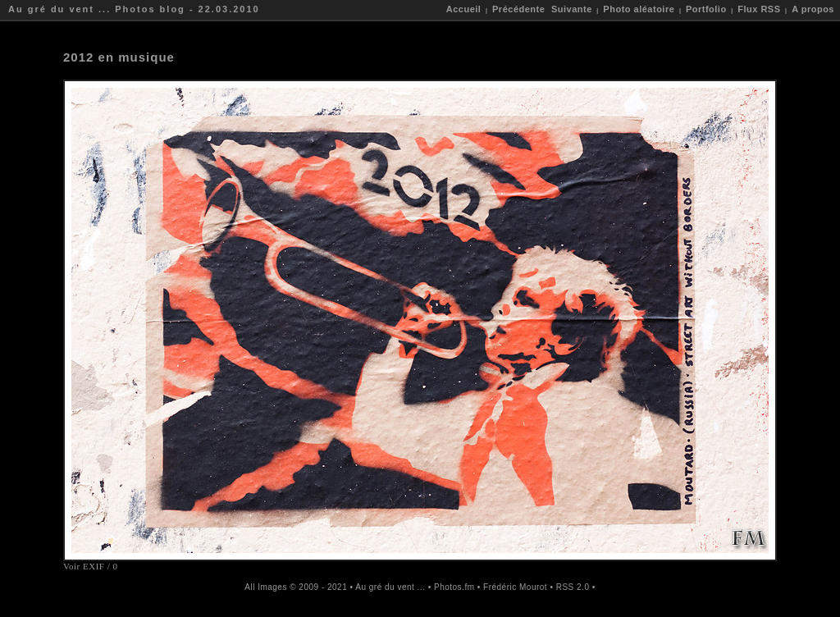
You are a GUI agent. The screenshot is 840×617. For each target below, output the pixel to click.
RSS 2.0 (573, 587)
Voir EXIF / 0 (91, 566)
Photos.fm (454, 587)
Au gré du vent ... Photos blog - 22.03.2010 (134, 9)
